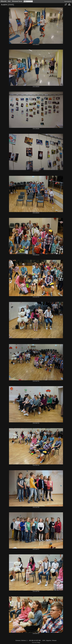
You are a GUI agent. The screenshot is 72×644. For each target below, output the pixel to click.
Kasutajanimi (68, 1)
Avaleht (4, 5)
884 (30, 640)
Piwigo (39, 642)
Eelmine (23, 640)
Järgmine (49, 640)
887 (37, 640)
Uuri (9, 1)
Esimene (18, 640)
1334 (44, 640)
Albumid (4, 1)
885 (33, 640)
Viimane (54, 640)
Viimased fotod (17, 1)
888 (40, 640)
